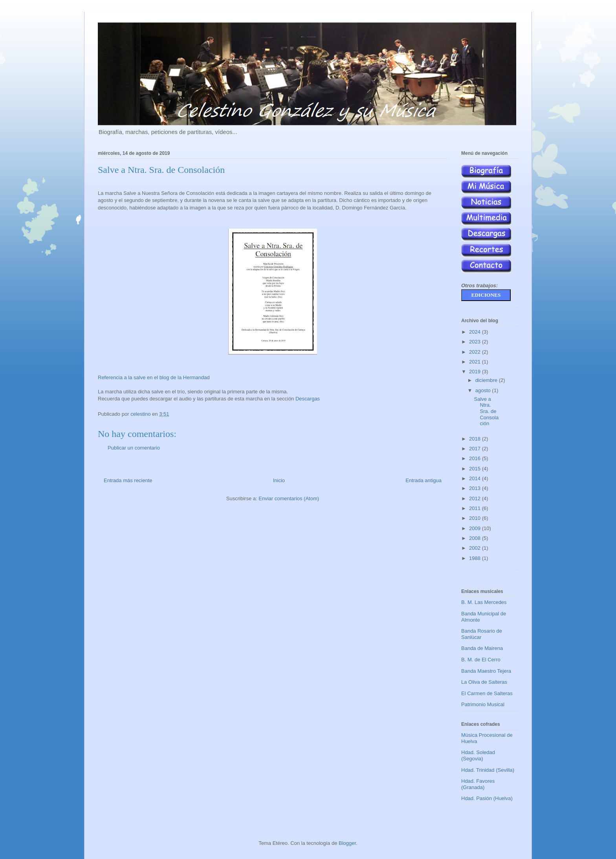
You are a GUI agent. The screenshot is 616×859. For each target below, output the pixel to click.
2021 (476, 362)
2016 (476, 458)
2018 (476, 439)
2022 (476, 352)
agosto (484, 390)
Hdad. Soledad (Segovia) (478, 755)
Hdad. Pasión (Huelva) (487, 798)
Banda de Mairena (482, 648)
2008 (476, 538)
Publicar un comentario (134, 448)
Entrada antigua (423, 480)
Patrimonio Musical (483, 704)
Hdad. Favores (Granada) (478, 784)
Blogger (347, 843)
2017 (476, 449)
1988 (476, 558)
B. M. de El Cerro (481, 660)
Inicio (279, 480)
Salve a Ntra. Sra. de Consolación (486, 411)
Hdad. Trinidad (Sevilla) (488, 770)
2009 (476, 528)
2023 (476, 342)
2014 (476, 478)
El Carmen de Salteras (487, 693)
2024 (476, 332)
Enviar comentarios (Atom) (289, 498)
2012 (476, 498)
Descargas (308, 399)
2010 (476, 518)
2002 (476, 548)
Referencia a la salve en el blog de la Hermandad (154, 377)
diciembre (487, 380)
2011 (476, 508)
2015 (476, 469)
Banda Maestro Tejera (486, 671)
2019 (476, 372)
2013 (476, 488)
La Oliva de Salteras (484, 682)
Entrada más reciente (128, 480)
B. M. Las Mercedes (484, 602)
